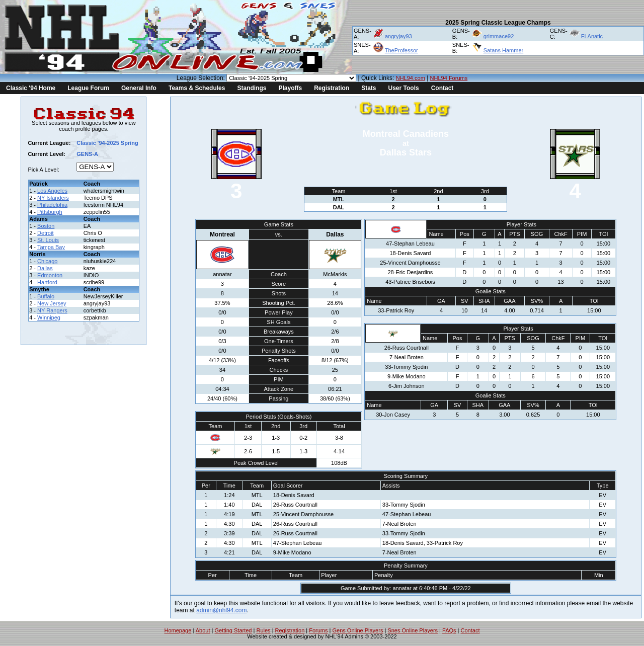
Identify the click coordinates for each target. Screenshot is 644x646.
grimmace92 (499, 36)
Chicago (47, 261)
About (203, 630)
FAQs (449, 630)
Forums (318, 630)
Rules (263, 630)
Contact (442, 88)
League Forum (88, 88)
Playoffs (290, 88)
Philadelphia (52, 205)
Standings (252, 88)
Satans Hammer (503, 50)
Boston (46, 226)
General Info (139, 88)
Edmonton (50, 275)
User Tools (404, 88)
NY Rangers (52, 310)
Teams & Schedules (197, 88)
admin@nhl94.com (221, 610)
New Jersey (52, 303)
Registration (332, 88)
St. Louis (48, 240)
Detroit (45, 233)
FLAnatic (592, 36)
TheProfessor (401, 50)
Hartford (47, 282)
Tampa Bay (51, 247)
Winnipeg (49, 317)
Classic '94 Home (31, 88)
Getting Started (233, 630)
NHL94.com (411, 78)
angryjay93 (398, 36)
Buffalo (46, 296)
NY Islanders (53, 198)
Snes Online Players (413, 630)
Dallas (45, 268)
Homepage (178, 630)
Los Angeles (52, 191)
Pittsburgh (50, 212)
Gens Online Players (358, 630)
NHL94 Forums (449, 78)
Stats (369, 88)
